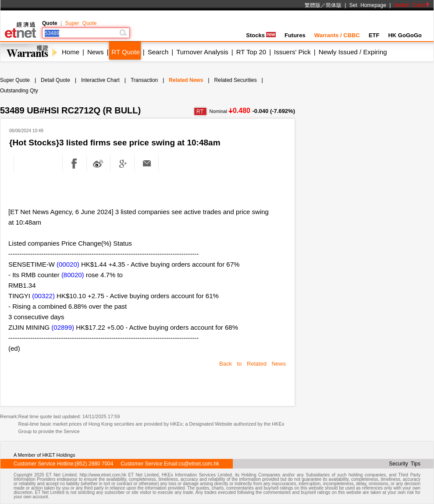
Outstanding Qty (19, 91)
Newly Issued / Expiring (353, 52)
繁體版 (313, 5)
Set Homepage (368, 5)
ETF (374, 35)
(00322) (43, 296)
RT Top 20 (251, 52)
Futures (295, 35)
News (96, 52)
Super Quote (81, 23)
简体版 (334, 5)
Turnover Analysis (202, 52)
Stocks (261, 35)
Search (158, 52)
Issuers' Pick (292, 52)
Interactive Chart (100, 80)
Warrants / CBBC (337, 35)
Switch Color (412, 5)
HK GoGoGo (405, 35)
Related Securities (235, 80)
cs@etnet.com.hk (199, 464)
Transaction (144, 80)
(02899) (63, 327)
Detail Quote (55, 80)
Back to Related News (253, 364)
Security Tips (405, 464)
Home (71, 52)
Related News (186, 80)
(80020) (73, 275)
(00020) (68, 264)
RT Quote (125, 52)
